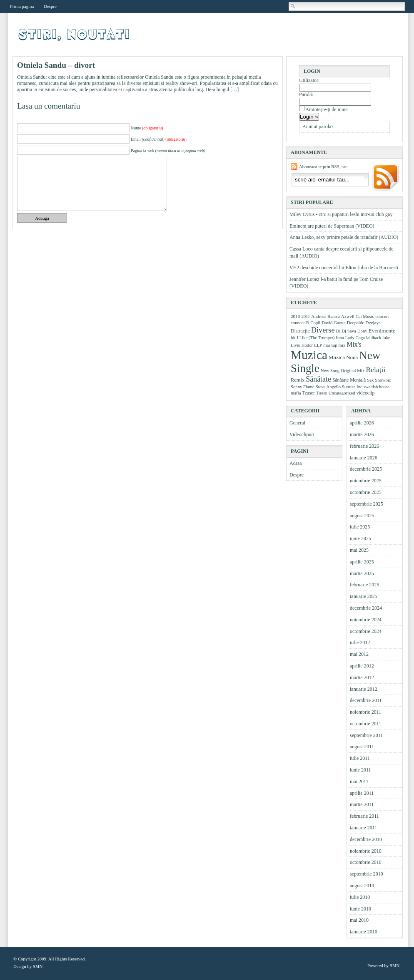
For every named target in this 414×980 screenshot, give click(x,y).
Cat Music (365, 316)
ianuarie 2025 (364, 596)
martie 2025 (362, 573)
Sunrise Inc (352, 387)
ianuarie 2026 (364, 458)
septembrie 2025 (367, 504)
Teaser (308, 393)
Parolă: (306, 94)
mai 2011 (359, 782)
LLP (318, 345)
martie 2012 (362, 677)
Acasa (296, 463)
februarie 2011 (364, 816)
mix (342, 345)
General (297, 423)
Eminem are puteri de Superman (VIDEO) (332, 226)
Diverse (323, 330)
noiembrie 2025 (366, 481)
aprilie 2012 (362, 666)
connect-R (300, 323)
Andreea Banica (325, 316)
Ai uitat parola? (318, 127)
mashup (330, 345)
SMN (38, 966)
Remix (298, 380)
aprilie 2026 (362, 423)
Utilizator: (309, 80)
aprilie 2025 (362, 562)
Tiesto (322, 393)
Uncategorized (342, 393)
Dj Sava (349, 331)
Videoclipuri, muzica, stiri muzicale (75, 35)
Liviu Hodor (302, 345)
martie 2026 (362, 434)
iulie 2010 (360, 897)
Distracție (300, 331)
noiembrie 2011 (365, 712)
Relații (376, 370)
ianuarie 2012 (364, 689)
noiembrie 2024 (366, 620)
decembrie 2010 (366, 839)
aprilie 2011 (362, 793)
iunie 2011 (360, 770)
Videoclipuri (302, 434)
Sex (370, 380)
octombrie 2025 (366, 492)
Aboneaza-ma (385, 178)
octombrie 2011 (365, 724)
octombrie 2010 (366, 862)
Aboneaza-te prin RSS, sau (323, 166)
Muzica (309, 355)
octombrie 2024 (366, 631)
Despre (50, 6)
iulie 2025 (360, 527)
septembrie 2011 (366, 735)
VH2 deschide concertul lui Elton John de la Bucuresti (344, 268)
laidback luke (378, 337)
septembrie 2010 (367, 874)
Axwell (348, 316)
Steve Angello (328, 387)
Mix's (354, 344)
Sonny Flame (303, 387)
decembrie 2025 (366, 469)
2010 (295, 316)
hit (293, 337)
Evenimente (382, 331)
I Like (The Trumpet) (315, 338)
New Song (330, 370)
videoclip (366, 393)
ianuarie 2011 (363, 828)
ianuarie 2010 (364, 932)
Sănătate (318, 379)
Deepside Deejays (364, 323)
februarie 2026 (364, 446)
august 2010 (362, 886)
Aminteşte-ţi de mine (326, 109)
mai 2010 (359, 920)
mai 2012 (359, 654)
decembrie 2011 (366, 700)
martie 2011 (362, 804)
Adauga (42, 218)
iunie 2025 (360, 538)
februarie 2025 (364, 585)
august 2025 (362, 516)
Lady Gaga (355, 337)
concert (382, 316)
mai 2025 (359, 550)
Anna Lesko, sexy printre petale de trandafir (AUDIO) (344, 237)
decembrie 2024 (366, 608)
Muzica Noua (343, 357)
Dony (362, 331)
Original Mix (353, 370)
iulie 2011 (360, 758)
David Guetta (333, 323)
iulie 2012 (360, 643)
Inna (340, 337)
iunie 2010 (360, 909)
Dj (338, 331)
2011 (306, 316)
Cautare (293, 6)
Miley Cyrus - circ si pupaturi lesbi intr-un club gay (341, 214)
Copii (315, 323)
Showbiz (383, 380)
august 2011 (362, 747)
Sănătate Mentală (349, 380)
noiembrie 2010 (366, 851)
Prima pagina (22, 6)
